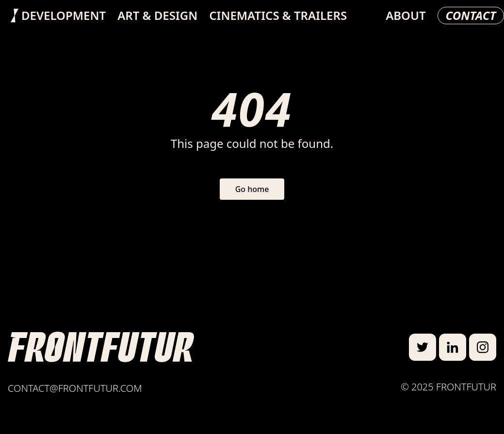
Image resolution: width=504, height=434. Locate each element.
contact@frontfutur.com (75, 388)
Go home (252, 189)
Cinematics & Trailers (278, 16)
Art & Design (157, 16)
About (406, 16)
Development (64, 16)
